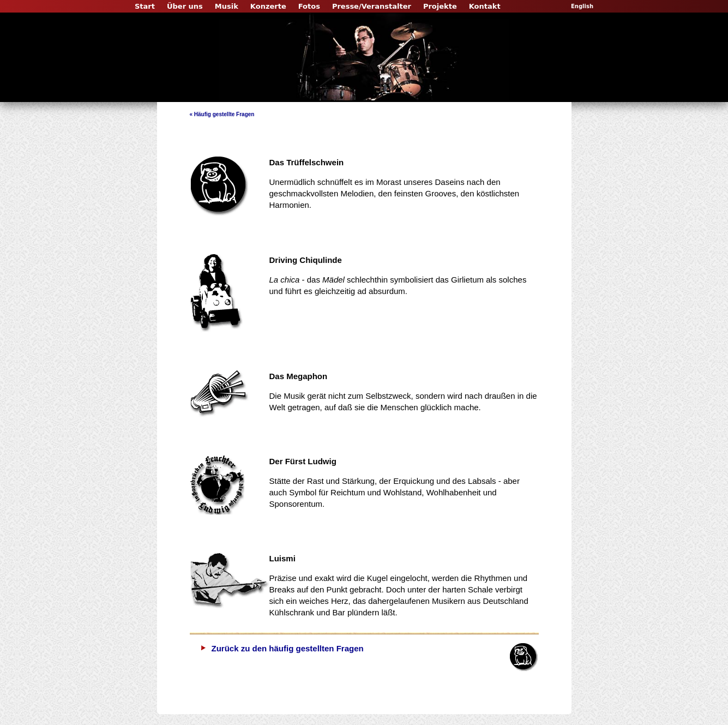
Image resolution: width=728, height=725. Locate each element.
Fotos (309, 6)
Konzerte (268, 6)
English (582, 6)
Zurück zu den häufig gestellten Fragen (288, 648)
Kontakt (485, 6)
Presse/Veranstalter (372, 6)
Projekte (440, 6)
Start (145, 6)
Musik (227, 6)
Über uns (185, 6)
